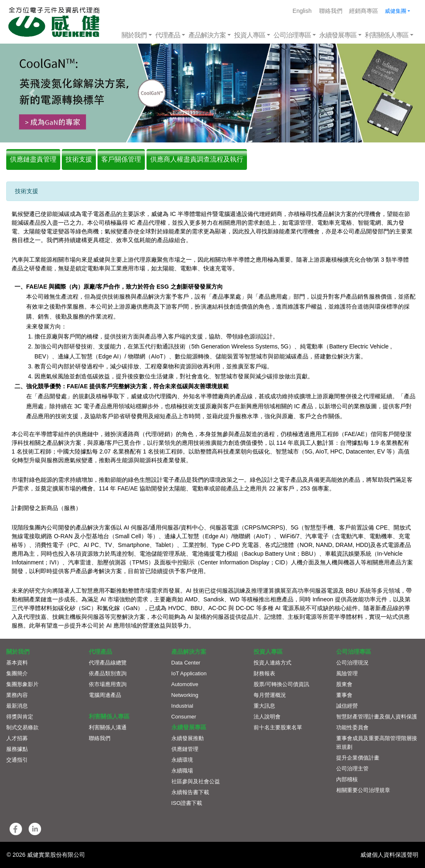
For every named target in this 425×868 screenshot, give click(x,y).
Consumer (184, 717)
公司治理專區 (292, 35)
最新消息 (17, 706)
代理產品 (168, 35)
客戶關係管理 (121, 159)
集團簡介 (17, 673)
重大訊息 (264, 706)
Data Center (186, 663)
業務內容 (17, 695)
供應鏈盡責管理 (33, 159)
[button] (32, 93)
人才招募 (17, 738)
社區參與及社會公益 (196, 781)
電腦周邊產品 (105, 695)
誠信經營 (347, 706)
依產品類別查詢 (108, 673)
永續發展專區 (338, 35)
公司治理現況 (352, 663)
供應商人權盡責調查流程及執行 (197, 159)
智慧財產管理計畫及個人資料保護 (377, 717)
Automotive (185, 684)
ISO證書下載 (187, 803)
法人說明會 (267, 717)
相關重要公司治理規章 (363, 790)
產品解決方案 (207, 35)
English (302, 11)
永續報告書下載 (190, 792)
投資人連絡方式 (272, 663)
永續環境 (182, 760)
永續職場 (182, 771)
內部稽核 (347, 779)
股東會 (344, 684)
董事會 (344, 695)
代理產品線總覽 (108, 663)
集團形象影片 (22, 684)
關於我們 (134, 35)
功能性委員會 (352, 727)
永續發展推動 (188, 738)
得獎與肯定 (20, 717)
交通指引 (17, 760)
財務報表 (264, 673)
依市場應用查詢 (108, 684)
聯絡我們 (331, 11)
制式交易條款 (22, 727)
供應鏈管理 (185, 749)
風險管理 (347, 673)
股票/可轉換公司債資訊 (281, 684)
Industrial (182, 706)
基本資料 (17, 663)
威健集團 (396, 11)
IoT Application (189, 673)
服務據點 (17, 749)
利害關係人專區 (387, 35)
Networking (185, 695)
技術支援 (79, 159)
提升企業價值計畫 (358, 758)
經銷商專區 (364, 11)
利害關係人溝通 (108, 727)
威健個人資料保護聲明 (389, 855)
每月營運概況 (270, 695)
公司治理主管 (352, 769)
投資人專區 (250, 35)
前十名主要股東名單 (278, 727)
